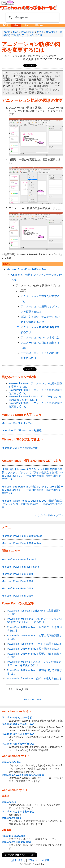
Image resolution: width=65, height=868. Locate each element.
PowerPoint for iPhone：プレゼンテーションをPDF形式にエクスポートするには (35, 620)
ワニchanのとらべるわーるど (18, 811)
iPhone (39, 25)
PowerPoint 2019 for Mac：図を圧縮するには (33, 649)
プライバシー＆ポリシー (41, 860)
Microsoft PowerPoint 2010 (17, 596)
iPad (27, 25)
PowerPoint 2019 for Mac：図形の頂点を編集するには (34, 655)
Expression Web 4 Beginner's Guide (23, 775)
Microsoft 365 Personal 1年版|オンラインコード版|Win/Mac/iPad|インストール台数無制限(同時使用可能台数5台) (32, 490)
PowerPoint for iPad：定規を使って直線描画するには (34, 612)
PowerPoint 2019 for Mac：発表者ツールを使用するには (34, 629)
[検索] (32, 18)
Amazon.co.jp (12, 461)
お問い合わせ (18, 860)
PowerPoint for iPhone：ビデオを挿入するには (34, 678)
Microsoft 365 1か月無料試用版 (20, 448)
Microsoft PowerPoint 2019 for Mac (27, 269)
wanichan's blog (11, 818)
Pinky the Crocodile (13, 836)
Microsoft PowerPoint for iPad (19, 559)
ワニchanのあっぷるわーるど (18, 734)
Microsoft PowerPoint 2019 (17, 574)
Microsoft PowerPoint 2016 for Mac (22, 543)
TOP (5, 25)
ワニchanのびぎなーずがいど (18, 744)
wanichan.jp (9, 802)
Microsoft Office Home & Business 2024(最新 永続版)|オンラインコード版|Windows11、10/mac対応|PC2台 (32, 504)
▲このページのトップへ (49, 515)
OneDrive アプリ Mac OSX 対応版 (22, 430)
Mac (16, 25)
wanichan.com (33, 699)
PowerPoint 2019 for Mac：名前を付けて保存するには (34, 672)
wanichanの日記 (11, 762)
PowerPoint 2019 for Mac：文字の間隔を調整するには (34, 637)
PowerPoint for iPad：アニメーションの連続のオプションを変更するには (34, 664)
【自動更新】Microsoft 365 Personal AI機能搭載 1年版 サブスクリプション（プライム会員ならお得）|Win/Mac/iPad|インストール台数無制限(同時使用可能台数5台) (32, 474)
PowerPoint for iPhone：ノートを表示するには (34, 644)
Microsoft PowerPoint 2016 (17, 581)
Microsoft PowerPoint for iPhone (20, 567)
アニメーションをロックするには (40, 337)
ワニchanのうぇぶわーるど (17, 717)
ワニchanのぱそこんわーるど (18, 724)
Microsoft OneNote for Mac (17, 423)
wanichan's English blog (16, 842)
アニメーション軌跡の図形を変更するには (31, 47)
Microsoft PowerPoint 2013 (17, 588)
